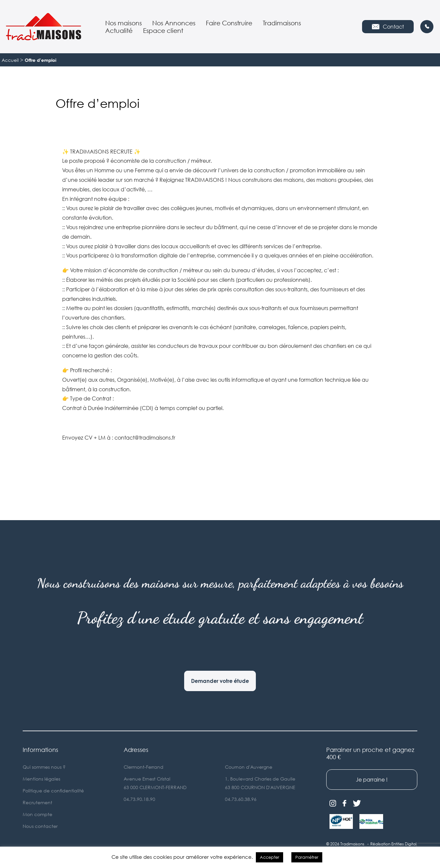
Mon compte (37, 814)
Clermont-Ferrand (144, 767)
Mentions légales (41, 779)
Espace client (163, 30)
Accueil (10, 60)
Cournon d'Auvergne (249, 767)
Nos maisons (123, 23)
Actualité (119, 30)
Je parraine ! (372, 780)
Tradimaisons (282, 23)
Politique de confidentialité (53, 791)
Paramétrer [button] (307, 857)
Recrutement (37, 802)
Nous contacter (40, 826)
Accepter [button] (269, 857)
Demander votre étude (220, 681)
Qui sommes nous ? (44, 767)
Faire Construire (229, 23)
